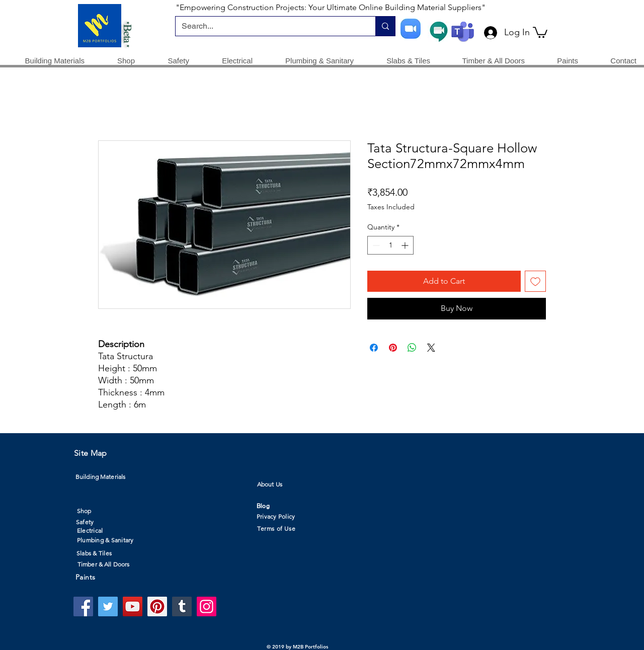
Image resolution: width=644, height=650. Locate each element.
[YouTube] (133, 606)
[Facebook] (83, 606)
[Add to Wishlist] (535, 281)
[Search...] (268, 26)
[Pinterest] (157, 606)
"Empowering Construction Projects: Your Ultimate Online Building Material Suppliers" (331, 7)
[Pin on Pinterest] (393, 348)
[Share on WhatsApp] (412, 348)
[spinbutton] (390, 245)
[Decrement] (375, 245)
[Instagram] (207, 606)
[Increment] (406, 245)
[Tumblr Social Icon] (182, 606)
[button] (540, 32)
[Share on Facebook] (374, 348)
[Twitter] (108, 606)
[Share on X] (431, 348)
